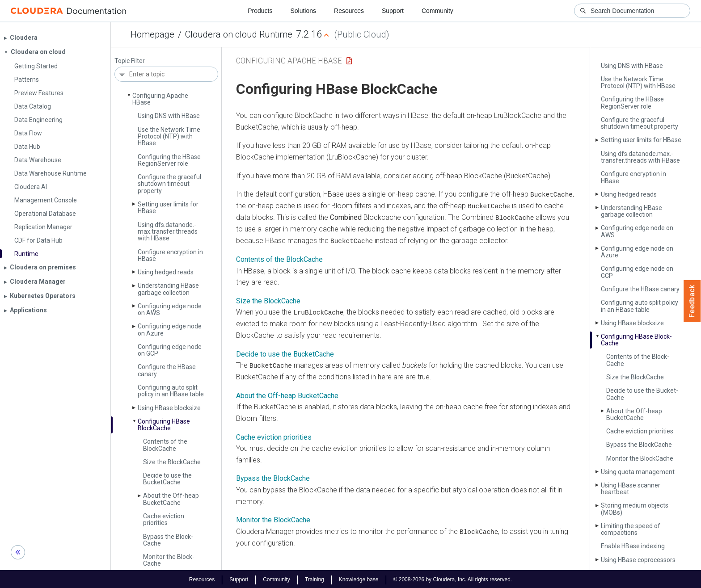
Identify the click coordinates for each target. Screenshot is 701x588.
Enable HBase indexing (633, 546)
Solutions (303, 11)
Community (437, 11)
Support (393, 11)
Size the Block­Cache (172, 462)
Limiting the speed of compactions (631, 529)
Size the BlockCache (268, 300)
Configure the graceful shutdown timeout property (169, 184)
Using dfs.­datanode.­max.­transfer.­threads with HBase (168, 232)
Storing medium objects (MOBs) (635, 509)
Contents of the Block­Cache (165, 445)
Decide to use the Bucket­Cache (167, 479)
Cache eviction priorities (164, 519)
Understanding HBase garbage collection (168, 289)
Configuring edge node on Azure (170, 330)
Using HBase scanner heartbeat (631, 489)
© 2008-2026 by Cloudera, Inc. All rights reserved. (453, 578)
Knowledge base (359, 578)
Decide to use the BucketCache (285, 353)
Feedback (692, 301)
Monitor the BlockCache (273, 519)
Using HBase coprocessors (638, 560)
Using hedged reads (166, 272)
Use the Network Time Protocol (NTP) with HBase (169, 136)
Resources (349, 11)
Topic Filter (130, 61)
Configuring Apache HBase (160, 99)
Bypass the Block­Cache (168, 540)
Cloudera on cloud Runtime (239, 34)
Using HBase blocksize (169, 408)
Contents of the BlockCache (279, 258)
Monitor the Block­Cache (169, 560)
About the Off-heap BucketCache (287, 394)
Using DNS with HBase (169, 116)
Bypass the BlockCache (273, 477)
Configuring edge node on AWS (170, 309)
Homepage (152, 34)
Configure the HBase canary (167, 370)
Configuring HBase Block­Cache (164, 425)
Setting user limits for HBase (168, 208)
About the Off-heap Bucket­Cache (171, 499)
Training (315, 578)
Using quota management (638, 472)
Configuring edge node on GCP (170, 350)
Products (260, 11)
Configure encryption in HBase (170, 255)
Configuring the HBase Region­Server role (169, 160)
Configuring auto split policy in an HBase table (171, 391)
